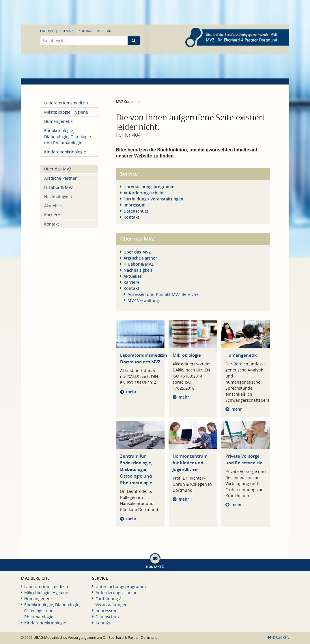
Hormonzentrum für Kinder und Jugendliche (190, 463)
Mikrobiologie (187, 355)
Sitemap (66, 31)
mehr (131, 392)
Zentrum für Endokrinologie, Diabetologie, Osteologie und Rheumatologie (136, 469)
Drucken (279, 638)
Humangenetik (241, 355)
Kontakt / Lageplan (95, 31)
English (47, 31)
